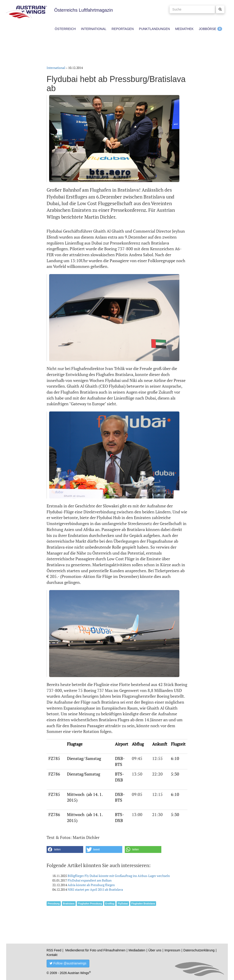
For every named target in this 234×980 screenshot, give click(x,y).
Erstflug (110, 904)
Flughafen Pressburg (90, 904)
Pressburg (54, 904)
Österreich (65, 29)
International (94, 29)
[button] (65, 849)
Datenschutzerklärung (199, 950)
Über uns (155, 950)
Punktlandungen (154, 29)
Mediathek (184, 29)
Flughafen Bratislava (143, 904)
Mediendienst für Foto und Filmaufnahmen (95, 950)
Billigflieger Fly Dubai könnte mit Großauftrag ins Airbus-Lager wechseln (119, 876)
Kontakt (52, 955)
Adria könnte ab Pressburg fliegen (91, 885)
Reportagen (123, 29)
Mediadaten (137, 950)
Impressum (172, 950)
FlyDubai (123, 904)
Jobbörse (207, 29)
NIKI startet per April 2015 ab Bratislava (95, 889)
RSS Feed (54, 950)
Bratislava (69, 904)
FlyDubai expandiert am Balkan (90, 880)
